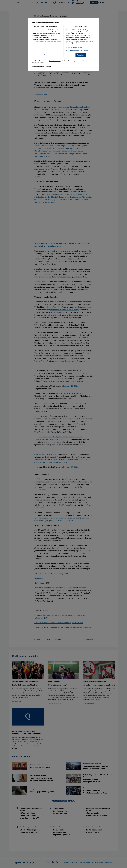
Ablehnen (46, 55)
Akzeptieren (81, 55)
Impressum (48, 66)
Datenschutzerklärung (38, 39)
